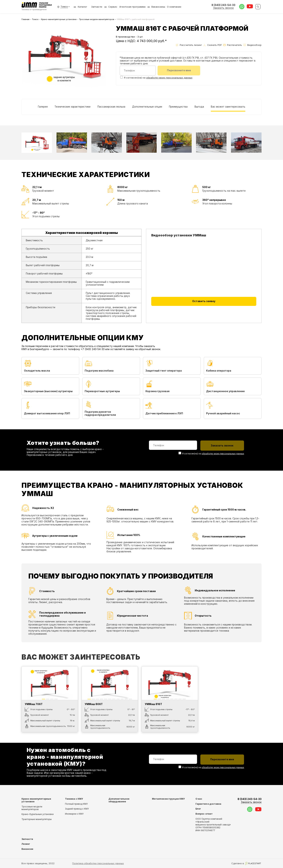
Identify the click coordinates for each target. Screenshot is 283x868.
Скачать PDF (213, 45)
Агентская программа (132, 7)
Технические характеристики (72, 106)
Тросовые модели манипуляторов (97, 19)
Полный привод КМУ (76, 804)
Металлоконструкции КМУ (168, 799)
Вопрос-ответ (204, 814)
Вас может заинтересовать (228, 106)
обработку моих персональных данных (169, 78)
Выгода (199, 106)
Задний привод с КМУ (77, 809)
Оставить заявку (204, 301)
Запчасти (97, 7)
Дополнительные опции (147, 106)
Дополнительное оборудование (119, 800)
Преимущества (178, 106)
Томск (35, 19)
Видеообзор (252, 45)
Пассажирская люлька (111, 106)
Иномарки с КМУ (74, 814)
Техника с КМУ (74, 799)
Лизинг (26, 844)
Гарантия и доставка (208, 804)
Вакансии (157, 7)
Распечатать (233, 45)
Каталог (80, 7)
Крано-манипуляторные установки (59, 19)
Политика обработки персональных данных (98, 863)
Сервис (113, 7)
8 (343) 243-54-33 (250, 800)
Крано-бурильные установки (38, 814)
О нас (199, 799)
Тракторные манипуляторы (37, 819)
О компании (174, 7)
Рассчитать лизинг (189, 45)
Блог (198, 809)
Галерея (43, 106)
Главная (25, 19)
